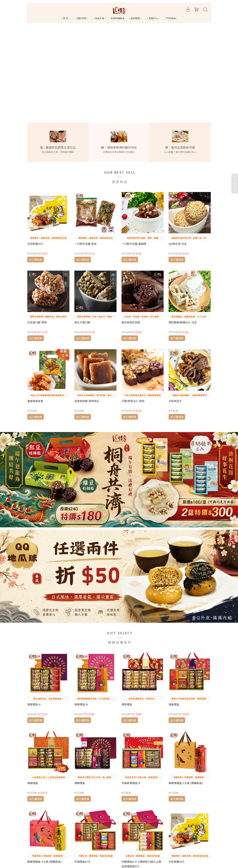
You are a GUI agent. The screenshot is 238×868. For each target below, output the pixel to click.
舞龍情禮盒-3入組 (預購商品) (44, 862)
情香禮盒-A (34, 704)
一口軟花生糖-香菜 (85, 244)
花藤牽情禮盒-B (131, 783)
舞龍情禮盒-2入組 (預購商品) (186, 783)
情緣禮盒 (33, 783)
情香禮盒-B (81, 704)
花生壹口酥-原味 (37, 322)
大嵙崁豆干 (175, 401)
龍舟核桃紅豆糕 (131, 322)
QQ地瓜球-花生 (178, 244)
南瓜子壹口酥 (82, 322)
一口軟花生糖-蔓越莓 (134, 244)
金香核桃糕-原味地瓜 (87, 401)
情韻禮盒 (80, 783)
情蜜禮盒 (174, 704)
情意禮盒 (127, 704)
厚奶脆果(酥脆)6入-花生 (183, 322)
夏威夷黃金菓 (35, 401)
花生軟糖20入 (35, 244)
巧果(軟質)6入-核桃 (133, 401)
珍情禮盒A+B (82, 862)
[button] (5, 57)
